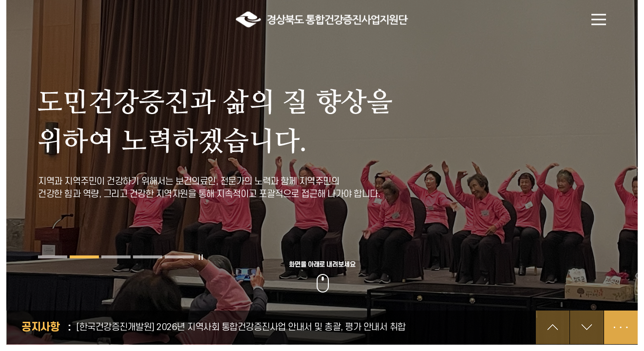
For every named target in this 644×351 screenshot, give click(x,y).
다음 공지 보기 (587, 327)
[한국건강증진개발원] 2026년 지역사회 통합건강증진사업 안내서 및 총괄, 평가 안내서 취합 (241, 327)
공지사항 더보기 (621, 327)
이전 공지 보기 (553, 327)
